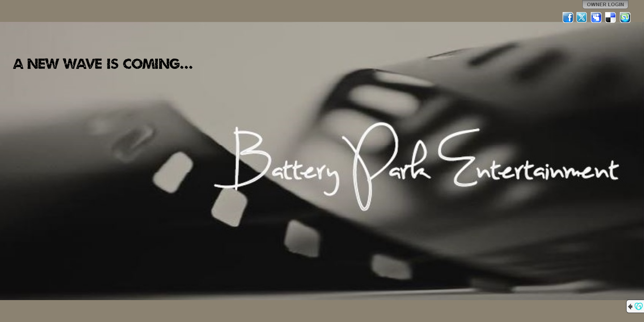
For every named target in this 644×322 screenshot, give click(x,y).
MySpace (597, 17)
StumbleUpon (625, 17)
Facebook (568, 17)
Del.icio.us (611, 17)
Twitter (582, 17)
